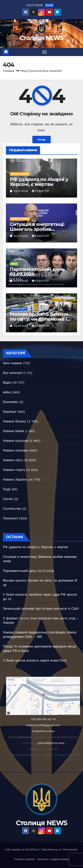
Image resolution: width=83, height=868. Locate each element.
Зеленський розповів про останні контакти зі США (41, 609)
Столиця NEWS (41, 38)
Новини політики (15, 450)
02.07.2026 (21, 191)
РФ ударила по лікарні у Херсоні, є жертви (39, 182)
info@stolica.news (43, 731)
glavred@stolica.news (51, 743)
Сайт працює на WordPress (22, 849)
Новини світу (19, 309)
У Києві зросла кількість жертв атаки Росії (35, 660)
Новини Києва (14, 431)
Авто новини (12, 363)
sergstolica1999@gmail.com (43, 725)
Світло (8, 499)
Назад (42, 139)
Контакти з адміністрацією (53, 859)
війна (7, 392)
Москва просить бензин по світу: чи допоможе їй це (40, 319)
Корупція (10, 412)
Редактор (41, 191)
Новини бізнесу (15, 421)
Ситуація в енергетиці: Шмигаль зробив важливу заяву (37, 229)
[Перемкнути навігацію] (45, 52)
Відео (14, 264)
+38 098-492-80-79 (43, 719)
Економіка (11, 402)
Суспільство (12, 509)
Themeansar (70, 849)
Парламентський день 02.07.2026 (37, 272)
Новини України (20, 174)
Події (7, 489)
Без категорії (13, 373)
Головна (9, 71)
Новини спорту (14, 470)
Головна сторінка (24, 859)
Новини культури (16, 441)
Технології (11, 518)
